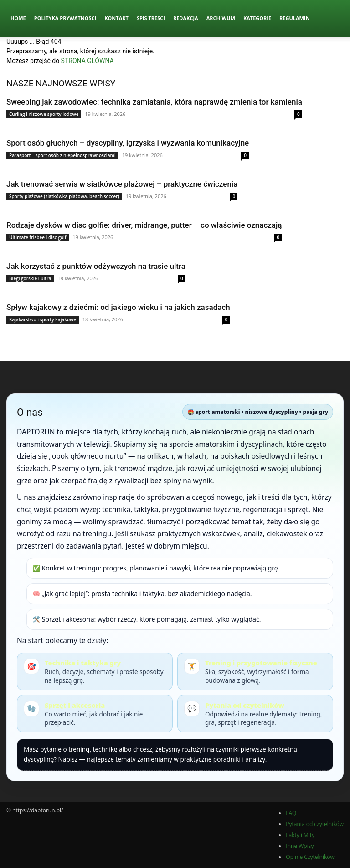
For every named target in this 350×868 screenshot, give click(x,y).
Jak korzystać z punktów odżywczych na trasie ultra (96, 266)
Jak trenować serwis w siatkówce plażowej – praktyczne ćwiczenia (122, 184)
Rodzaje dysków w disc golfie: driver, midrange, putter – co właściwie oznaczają (144, 225)
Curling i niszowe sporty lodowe (44, 114)
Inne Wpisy (300, 846)
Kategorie (257, 18)
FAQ (291, 813)
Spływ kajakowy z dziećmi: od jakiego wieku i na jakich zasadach (118, 307)
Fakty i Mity (300, 835)
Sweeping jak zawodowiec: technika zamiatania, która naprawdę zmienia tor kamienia (154, 102)
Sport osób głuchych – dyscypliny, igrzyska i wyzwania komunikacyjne (128, 143)
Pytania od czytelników (315, 824)
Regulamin (294, 18)
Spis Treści (151, 18)
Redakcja (186, 18)
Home (18, 18)
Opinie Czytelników (310, 857)
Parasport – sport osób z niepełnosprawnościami (62, 155)
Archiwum (221, 18)
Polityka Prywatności (65, 18)
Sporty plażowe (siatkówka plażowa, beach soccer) (64, 196)
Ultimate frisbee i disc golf (38, 237)
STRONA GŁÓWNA (87, 61)
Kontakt (116, 18)
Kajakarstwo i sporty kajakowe (43, 319)
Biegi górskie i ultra (30, 278)
